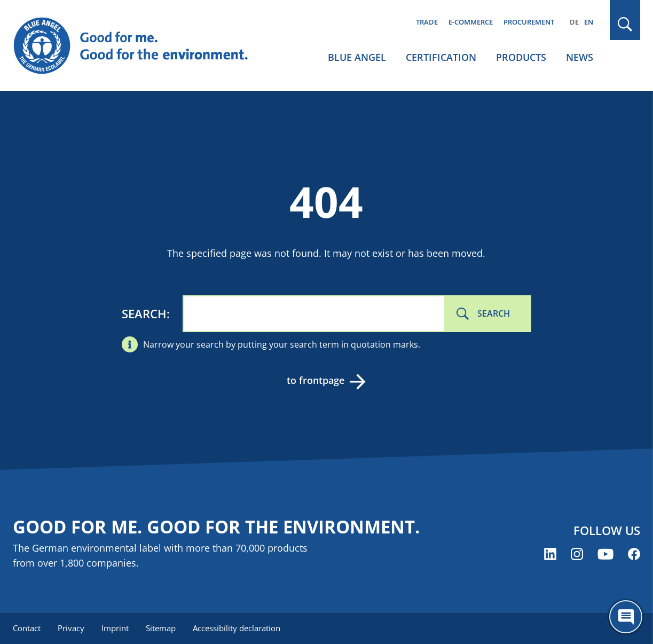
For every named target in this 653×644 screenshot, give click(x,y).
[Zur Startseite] (138, 46)
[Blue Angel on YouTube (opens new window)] (605, 554)
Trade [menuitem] (427, 22)
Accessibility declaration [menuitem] (237, 628)
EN (589, 22)
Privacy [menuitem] (71, 628)
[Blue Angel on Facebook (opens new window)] (634, 554)
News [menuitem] (580, 57)
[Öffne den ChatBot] (626, 617)
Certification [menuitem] (441, 57)
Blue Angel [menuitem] (357, 57)
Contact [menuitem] (27, 628)
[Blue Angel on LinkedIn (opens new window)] (550, 554)
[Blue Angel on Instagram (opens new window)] (577, 554)
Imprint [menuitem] (115, 628)
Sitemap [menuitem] (161, 628)
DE (574, 22)
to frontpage (316, 380)
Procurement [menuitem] (529, 22)
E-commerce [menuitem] (471, 22)
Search (144, 313)
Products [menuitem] (521, 57)
